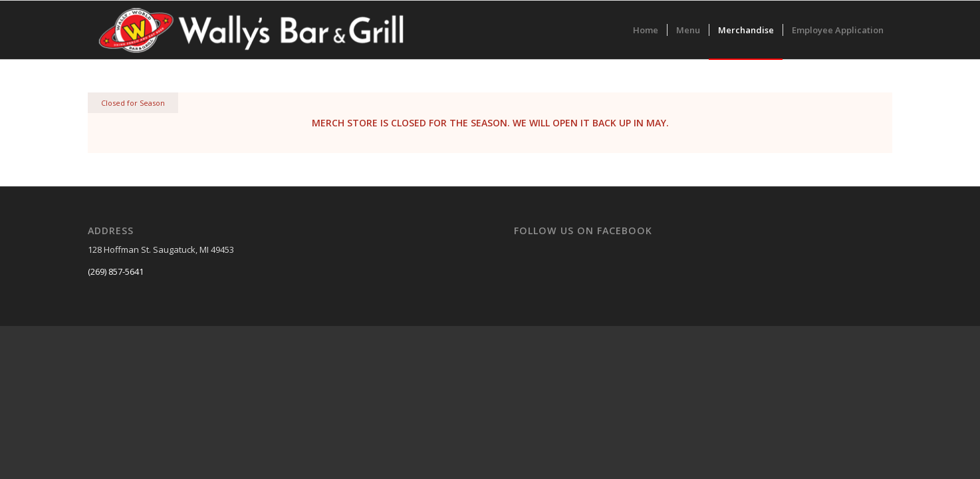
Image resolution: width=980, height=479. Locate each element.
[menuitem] (646, 30)
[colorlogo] (252, 30)
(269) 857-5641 (116, 271)
